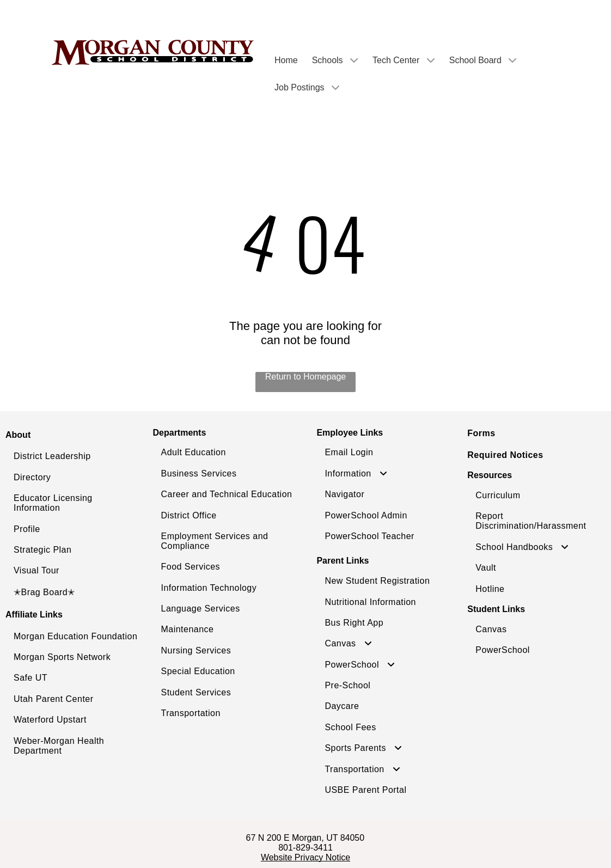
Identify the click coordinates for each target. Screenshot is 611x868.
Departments (180, 433)
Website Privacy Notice (305, 857)
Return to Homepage (306, 377)
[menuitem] (76, 456)
